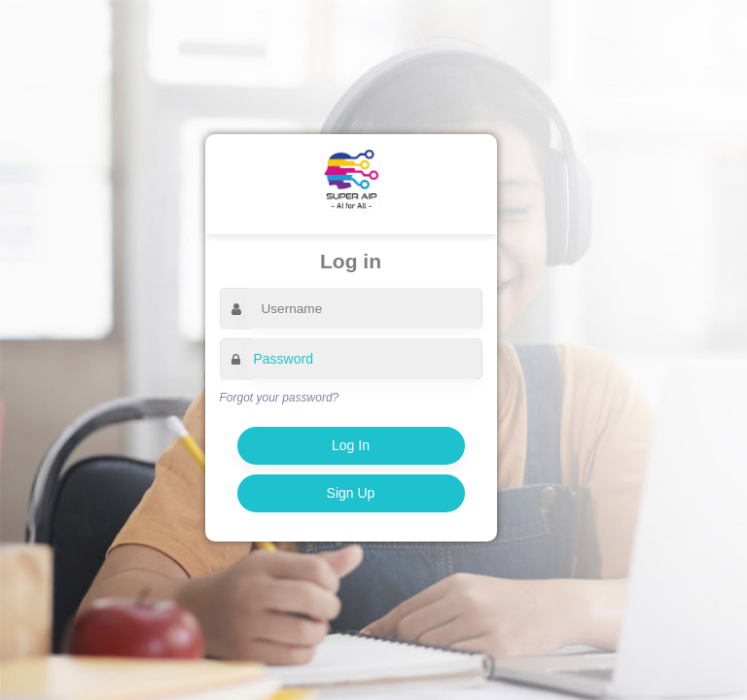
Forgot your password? (280, 398)
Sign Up (351, 493)
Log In (351, 445)
